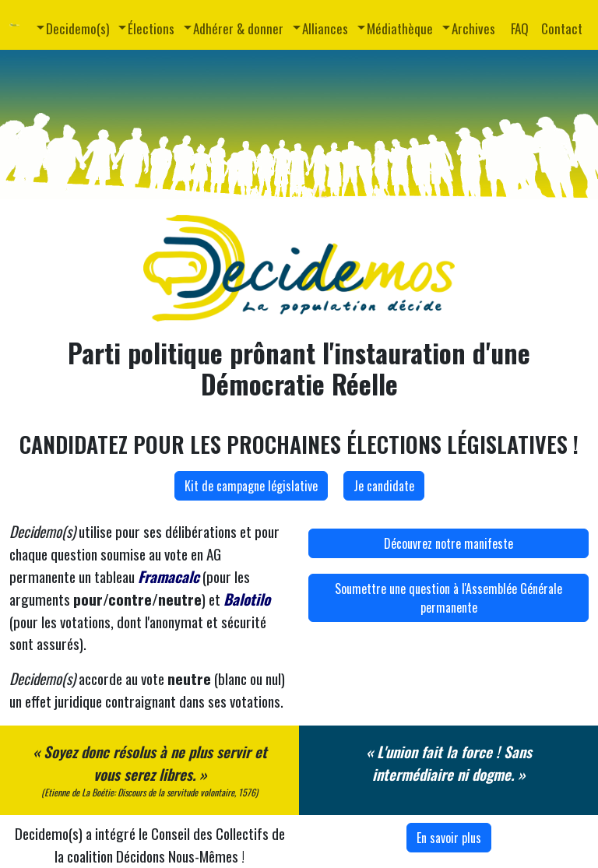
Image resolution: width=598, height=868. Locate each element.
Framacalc (169, 576)
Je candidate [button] (384, 486)
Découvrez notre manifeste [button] (448, 543)
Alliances (325, 28)
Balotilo (247, 599)
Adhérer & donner (238, 28)
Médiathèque (400, 28)
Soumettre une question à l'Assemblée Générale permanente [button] (448, 598)
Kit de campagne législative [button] (251, 486)
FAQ (520, 28)
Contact (562, 28)
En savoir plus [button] (449, 838)
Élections (151, 28)
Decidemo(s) (77, 28)
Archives (473, 28)
